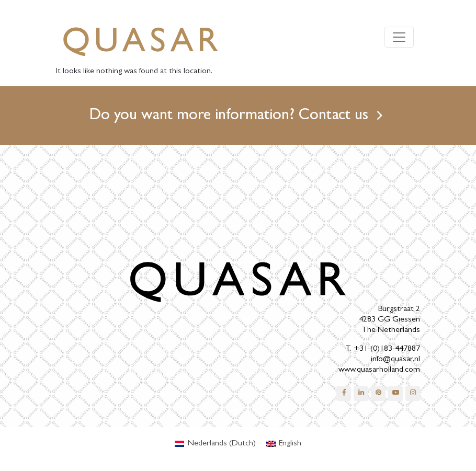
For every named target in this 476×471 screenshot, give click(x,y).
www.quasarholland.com (379, 370)
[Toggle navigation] (399, 37)
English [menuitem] (290, 444)
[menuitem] (215, 444)
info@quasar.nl (395, 360)
